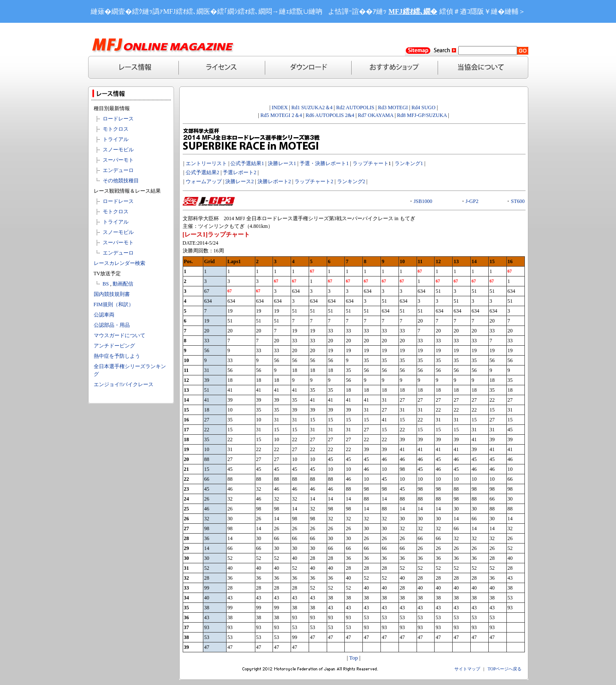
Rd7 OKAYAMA (375, 115)
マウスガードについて (120, 335)
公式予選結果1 (247, 163)
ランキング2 (351, 181)
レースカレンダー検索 (120, 263)
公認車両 (104, 315)
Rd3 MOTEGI (393, 108)
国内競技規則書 (112, 294)
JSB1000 (423, 201)
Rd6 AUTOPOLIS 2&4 (330, 115)
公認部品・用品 (112, 325)
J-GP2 (472, 201)
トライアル (116, 139)
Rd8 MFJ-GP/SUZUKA (422, 115)
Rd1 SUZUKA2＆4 (312, 108)
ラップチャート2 (314, 181)
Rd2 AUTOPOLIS (355, 108)
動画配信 (123, 284)
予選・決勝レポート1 (324, 163)
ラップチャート (371, 163)
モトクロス (116, 129)
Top (353, 658)
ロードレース (118, 119)
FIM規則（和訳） (114, 304)
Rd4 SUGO (423, 108)
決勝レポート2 (274, 181)
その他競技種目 (121, 181)
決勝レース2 (239, 181)
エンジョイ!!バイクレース (124, 384)
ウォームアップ (204, 181)
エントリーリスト (206, 163)
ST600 (518, 201)
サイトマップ (467, 669)
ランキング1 (409, 163)
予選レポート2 (239, 172)
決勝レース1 (282, 163)
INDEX (280, 108)
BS (106, 284)
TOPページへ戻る (505, 669)
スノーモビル (118, 150)
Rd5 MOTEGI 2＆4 (281, 115)
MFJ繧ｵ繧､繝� (413, 11)
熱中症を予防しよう (117, 356)
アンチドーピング (114, 346)
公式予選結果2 (202, 172)
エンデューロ (118, 170)
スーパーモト (118, 160)
